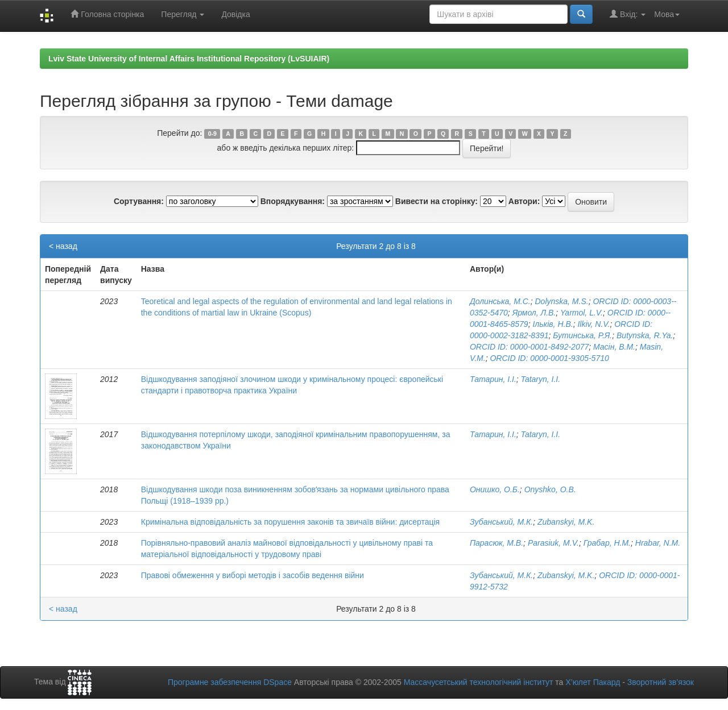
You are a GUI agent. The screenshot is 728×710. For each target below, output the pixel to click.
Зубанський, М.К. (501, 522)
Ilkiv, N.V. (593, 324)
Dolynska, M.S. (561, 301)
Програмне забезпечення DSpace (230, 682)
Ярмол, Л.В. (534, 313)
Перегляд (183, 14)
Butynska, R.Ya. (645, 335)
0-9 (212, 134)
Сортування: (139, 201)
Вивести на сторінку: (437, 201)
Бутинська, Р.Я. (582, 335)
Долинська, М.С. (500, 301)
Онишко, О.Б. (495, 489)
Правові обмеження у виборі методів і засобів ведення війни (253, 575)
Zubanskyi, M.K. (566, 522)
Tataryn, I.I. (541, 379)
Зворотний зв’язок (661, 682)
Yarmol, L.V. (582, 313)
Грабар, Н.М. (607, 543)
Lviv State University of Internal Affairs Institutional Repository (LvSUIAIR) (189, 59)
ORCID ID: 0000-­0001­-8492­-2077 (529, 347)
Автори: (524, 201)
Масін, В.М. (614, 347)
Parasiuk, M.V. (553, 543)
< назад (63, 246)
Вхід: (628, 14)
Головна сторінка (107, 14)
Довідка (235, 14)
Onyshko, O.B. (550, 489)
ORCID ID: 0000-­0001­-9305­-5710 (549, 358)
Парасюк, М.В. (497, 543)
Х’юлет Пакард (593, 682)
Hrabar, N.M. (658, 543)
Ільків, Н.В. (553, 324)
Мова (667, 14)
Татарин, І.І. (493, 379)
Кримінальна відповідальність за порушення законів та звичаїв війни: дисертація (290, 522)
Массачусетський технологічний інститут (479, 682)
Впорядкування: (293, 201)
